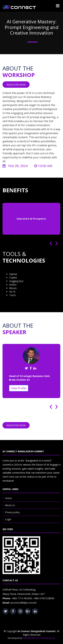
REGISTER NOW (16, 85)
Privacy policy (12, 512)
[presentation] (52, 242)
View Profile (19, 388)
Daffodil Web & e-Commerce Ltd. (39, 638)
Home (8, 498)
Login (8, 519)
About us (10, 505)
